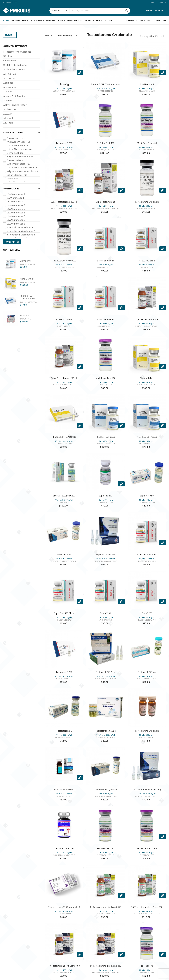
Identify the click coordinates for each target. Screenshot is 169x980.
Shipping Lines (19, 20)
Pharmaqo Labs (105, 385)
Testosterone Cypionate (147, 202)
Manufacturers (54, 20)
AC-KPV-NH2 (10, 78)
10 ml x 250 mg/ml (28, 264)
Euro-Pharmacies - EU (64, 267)
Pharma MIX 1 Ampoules (64, 437)
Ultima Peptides (15, 153)
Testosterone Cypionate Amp (147, 790)
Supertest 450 (147, 496)
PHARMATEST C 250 (147, 437)
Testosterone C (64, 731)
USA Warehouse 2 (16, 202)
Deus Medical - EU (64, 150)
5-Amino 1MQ (10, 61)
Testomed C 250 (64, 143)
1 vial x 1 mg (25, 319)
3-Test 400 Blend (64, 319)
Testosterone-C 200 (64, 848)
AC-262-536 (10, 74)
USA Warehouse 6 (16, 216)
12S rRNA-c (9, 56)
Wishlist (162, 2)
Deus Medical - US (64, 679)
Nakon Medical (147, 267)
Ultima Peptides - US (17, 146)
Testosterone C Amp (105, 731)
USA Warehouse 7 (16, 220)
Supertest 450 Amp (105, 554)
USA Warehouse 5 (16, 213)
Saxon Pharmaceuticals (64, 855)
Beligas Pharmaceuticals (20, 157)
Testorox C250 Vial (147, 672)
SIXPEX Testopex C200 (64, 496)
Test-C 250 (105, 613)
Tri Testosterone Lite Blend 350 (105, 907)
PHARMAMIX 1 (27, 279)
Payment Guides (135, 20)
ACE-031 (8, 92)
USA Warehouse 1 (16, 194)
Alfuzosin (8, 123)
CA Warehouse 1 (15, 198)
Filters (10, 35)
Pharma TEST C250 (105, 437)
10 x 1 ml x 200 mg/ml (29, 302)
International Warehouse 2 (21, 231)
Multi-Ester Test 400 (147, 143)
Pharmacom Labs (16, 138)
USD (152, 2)
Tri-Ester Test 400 (105, 143)
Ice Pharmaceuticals (147, 502)
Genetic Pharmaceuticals (64, 561)
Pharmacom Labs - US (19, 142)
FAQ (149, 20)
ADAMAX (8, 114)
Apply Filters (12, 242)
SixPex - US (12, 179)
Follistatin (25, 315)
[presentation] (37, 249)
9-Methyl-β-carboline (15, 65)
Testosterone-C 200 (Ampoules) (64, 907)
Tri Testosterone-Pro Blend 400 (64, 966)
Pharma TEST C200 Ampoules (28, 297)
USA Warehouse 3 (16, 205)
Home (6, 20)
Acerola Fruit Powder (14, 96)
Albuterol (8, 118)
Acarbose (8, 83)
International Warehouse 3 (21, 235)
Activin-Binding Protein (15, 105)
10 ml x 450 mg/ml (28, 282)
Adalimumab (10, 109)
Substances (73, 20)
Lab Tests (89, 20)
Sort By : (50, 35)
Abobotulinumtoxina (14, 69)
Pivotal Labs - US (147, 737)
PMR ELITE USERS (104, 20)
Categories (36, 20)
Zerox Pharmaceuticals (105, 679)
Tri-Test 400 (147, 966)
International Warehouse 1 (20, 227)
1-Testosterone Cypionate (17, 52)
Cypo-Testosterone (105, 202)
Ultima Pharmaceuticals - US (22, 168)
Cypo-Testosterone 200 (147, 319)
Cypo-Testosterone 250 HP (64, 202)
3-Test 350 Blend (105, 261)
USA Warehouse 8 (16, 224)
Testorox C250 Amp (105, 672)
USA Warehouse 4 (16, 209)
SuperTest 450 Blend (147, 554)
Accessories (10, 87)
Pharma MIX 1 (147, 378)
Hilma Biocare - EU (64, 796)
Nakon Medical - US (17, 175)
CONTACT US (160, 20)
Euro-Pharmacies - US (18, 164)
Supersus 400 (105, 496)
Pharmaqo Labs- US (17, 160)
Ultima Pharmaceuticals (19, 149)
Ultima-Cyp (25, 261)
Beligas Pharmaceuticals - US (22, 171)
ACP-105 (8, 101)
